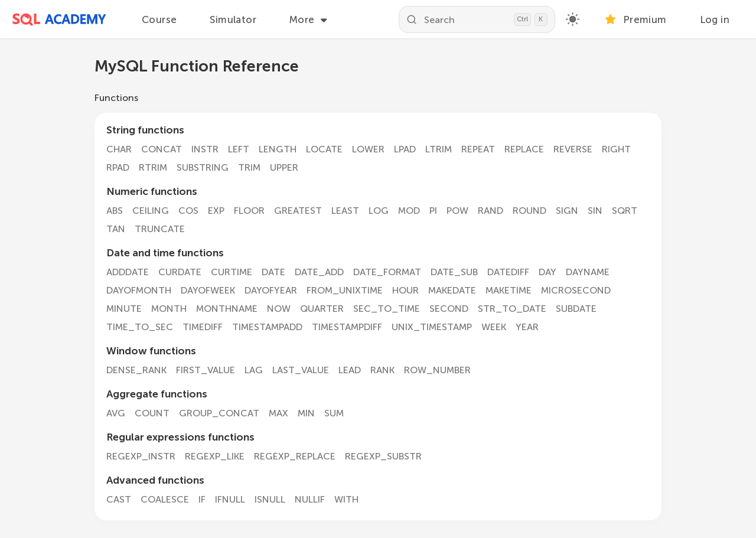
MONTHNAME (227, 309)
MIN (306, 413)
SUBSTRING (203, 167)
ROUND (529, 211)
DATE (273, 272)
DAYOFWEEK (208, 290)
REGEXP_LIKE (215, 456)
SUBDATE (576, 309)
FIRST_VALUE (206, 370)
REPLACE (524, 149)
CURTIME (232, 272)
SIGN (567, 211)
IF (202, 499)
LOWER (368, 149)
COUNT (152, 413)
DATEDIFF (508, 272)
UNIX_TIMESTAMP (432, 327)
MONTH (169, 309)
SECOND (449, 309)
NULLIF (310, 499)
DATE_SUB (454, 272)
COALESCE (165, 499)
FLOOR (249, 211)
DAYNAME (588, 272)
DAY (548, 272)
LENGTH (278, 149)
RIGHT (616, 149)
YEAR (527, 327)
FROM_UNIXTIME (345, 290)
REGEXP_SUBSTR (383, 456)
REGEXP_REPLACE (295, 456)
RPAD (118, 167)
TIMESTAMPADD (267, 327)
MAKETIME (509, 290)
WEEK (494, 327)
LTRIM (439, 149)
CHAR (119, 149)
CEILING (151, 211)
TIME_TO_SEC (140, 327)
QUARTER (322, 309)
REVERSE (573, 149)
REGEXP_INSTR (141, 456)
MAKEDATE (452, 290)
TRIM (249, 167)
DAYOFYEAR (271, 290)
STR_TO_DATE (512, 309)
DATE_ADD (319, 272)
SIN (595, 211)
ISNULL (270, 499)
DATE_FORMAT (387, 272)
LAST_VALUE (301, 370)
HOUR (405, 290)
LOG (379, 211)
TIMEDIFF (203, 327)
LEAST (345, 211)
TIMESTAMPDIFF (347, 327)
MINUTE (124, 309)
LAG (254, 370)
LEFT (239, 149)
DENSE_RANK (136, 370)
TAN (116, 229)
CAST (119, 499)
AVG (116, 413)
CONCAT (162, 149)
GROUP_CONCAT (219, 413)
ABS (115, 211)
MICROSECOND (576, 290)
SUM (334, 413)
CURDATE (180, 272)
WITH (346, 499)
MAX (278, 413)
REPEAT (478, 149)
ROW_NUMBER (437, 370)
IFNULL (230, 499)
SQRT (625, 211)
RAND (491, 211)
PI (433, 211)
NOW (279, 309)
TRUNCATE (160, 229)
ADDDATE (128, 272)
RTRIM (153, 167)
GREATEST (298, 211)
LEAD (350, 370)
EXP (216, 211)
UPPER (284, 167)
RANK (382, 370)
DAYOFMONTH (139, 290)
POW (457, 211)
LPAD (405, 149)
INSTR (205, 149)
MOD (409, 211)
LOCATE (324, 149)
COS (188, 211)
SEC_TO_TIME (387, 309)
